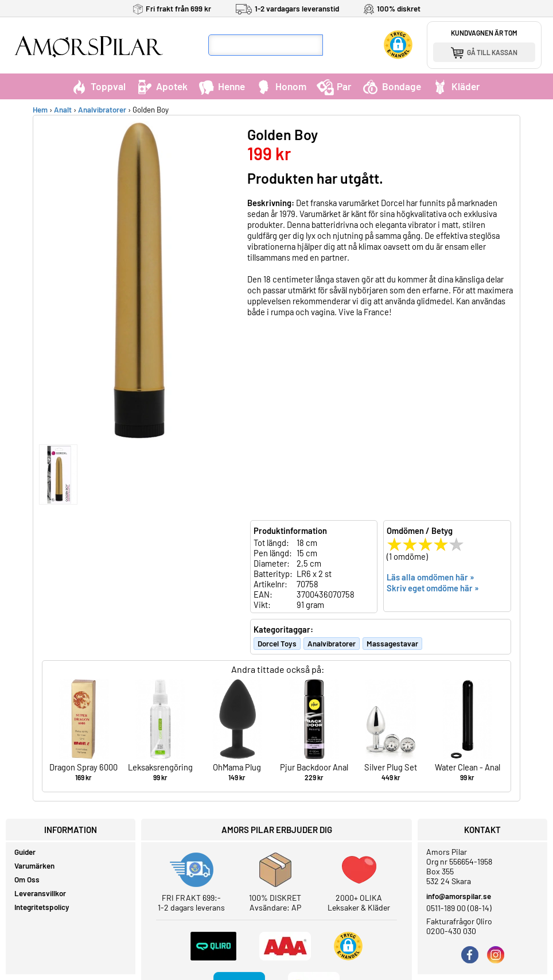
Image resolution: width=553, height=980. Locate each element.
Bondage (392, 86)
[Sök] (334, 45)
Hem (40, 110)
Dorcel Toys (277, 644)
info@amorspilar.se (459, 896)
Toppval (98, 86)
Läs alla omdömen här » (431, 577)
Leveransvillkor (40, 893)
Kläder (456, 86)
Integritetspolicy (42, 907)
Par (334, 86)
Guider (25, 852)
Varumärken (34, 866)
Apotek (162, 86)
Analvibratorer (102, 110)
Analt (63, 110)
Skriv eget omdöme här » (433, 588)
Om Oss (27, 880)
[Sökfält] (266, 45)
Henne (221, 86)
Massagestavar (392, 644)
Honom (281, 86)
